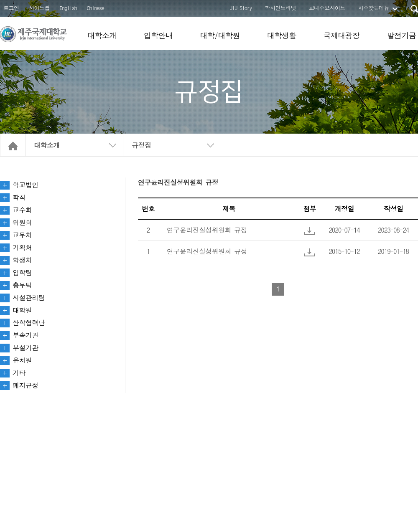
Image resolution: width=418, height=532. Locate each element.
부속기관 (25, 335)
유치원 (22, 360)
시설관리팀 (29, 298)
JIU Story (241, 8)
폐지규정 (25, 385)
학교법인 (25, 185)
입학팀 (22, 272)
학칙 (19, 197)
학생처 (22, 260)
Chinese (96, 8)
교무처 (22, 235)
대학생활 (282, 35)
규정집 (141, 145)
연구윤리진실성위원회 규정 (207, 230)
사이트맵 (39, 8)
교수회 (22, 210)
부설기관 (25, 348)
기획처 (22, 247)
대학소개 (102, 35)
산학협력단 (29, 323)
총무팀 (22, 285)
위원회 (22, 222)
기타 (19, 373)
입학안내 (158, 35)
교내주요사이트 (327, 8)
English (68, 8)
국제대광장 (341, 35)
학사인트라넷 (280, 8)
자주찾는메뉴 (374, 8)
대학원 (22, 310)
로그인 (11, 8)
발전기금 (401, 35)
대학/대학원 (220, 35)
